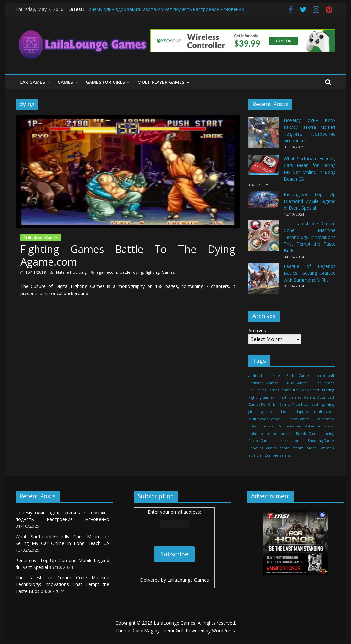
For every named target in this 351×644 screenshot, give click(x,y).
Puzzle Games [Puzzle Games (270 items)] (308, 434)
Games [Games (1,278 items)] (295, 397)
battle (125, 272)
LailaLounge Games (188, 580)
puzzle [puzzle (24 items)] (287, 434)
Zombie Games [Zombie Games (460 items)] (278, 455)
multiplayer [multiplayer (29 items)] (324, 412)
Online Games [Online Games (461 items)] (289, 426)
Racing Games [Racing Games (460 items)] (260, 441)
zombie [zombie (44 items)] (255, 455)
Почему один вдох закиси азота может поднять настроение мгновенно (165, 9)
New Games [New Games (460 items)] (299, 419)
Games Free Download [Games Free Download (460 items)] (299, 405)
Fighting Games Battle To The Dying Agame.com (128, 255)
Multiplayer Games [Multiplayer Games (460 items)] (264, 419)
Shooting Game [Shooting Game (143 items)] (321, 441)
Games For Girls (105, 82)
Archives (257, 331)
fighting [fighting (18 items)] (328, 390)
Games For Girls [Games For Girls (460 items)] (262, 405)
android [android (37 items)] (255, 376)
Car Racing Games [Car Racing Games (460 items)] (264, 390)
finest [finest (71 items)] (282, 397)
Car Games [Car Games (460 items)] (325, 383)
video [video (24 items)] (312, 448)
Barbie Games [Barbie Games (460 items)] (298, 376)
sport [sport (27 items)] (285, 448)
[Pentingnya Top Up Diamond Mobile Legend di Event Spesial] (264, 202)
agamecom (107, 272)
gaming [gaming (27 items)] (328, 405)
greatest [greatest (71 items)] (268, 412)
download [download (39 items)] (311, 390)
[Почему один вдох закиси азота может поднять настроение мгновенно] (264, 135)
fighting (152, 272)
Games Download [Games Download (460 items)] (319, 397)
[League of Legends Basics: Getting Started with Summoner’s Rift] (264, 281)
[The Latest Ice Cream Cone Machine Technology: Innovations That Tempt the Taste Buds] (264, 238)
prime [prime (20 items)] (272, 434)
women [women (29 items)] (327, 448)
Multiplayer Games (161, 82)
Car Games (32, 82)
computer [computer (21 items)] (291, 390)
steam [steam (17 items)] (298, 448)
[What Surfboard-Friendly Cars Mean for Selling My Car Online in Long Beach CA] (264, 168)
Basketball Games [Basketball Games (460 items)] (263, 383)
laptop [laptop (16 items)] (302, 412)
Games (65, 82)
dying (138, 272)
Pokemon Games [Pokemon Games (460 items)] (319, 426)
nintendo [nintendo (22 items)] (326, 419)
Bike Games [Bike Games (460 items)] (297, 383)
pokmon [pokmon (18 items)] (256, 434)
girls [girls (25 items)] (252, 412)
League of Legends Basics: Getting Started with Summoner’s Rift (310, 273)
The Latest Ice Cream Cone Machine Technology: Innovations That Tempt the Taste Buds (310, 237)
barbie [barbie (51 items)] (274, 376)
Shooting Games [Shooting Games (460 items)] (262, 448)
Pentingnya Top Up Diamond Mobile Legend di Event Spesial (310, 201)
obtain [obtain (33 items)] (254, 426)
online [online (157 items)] (268, 426)
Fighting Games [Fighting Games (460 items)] (261, 397)
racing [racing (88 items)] (329, 434)
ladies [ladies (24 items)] (286, 412)
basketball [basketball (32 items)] (325, 376)
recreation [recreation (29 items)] (290, 441)
